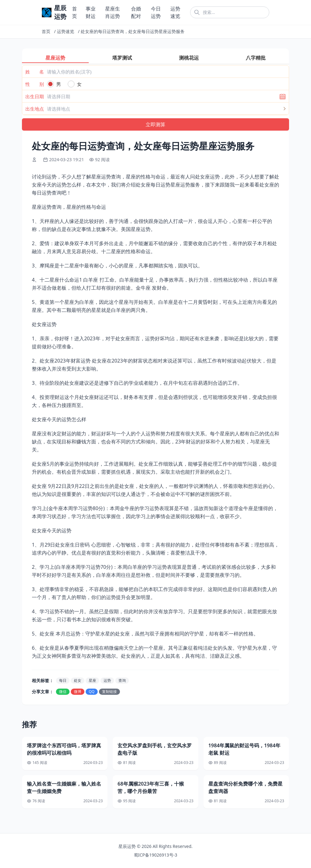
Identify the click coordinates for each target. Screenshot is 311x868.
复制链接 (109, 692)
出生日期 (35, 96)
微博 (78, 692)
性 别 (35, 84)
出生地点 (35, 109)
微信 (63, 692)
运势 (107, 680)
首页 (46, 31)
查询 (122, 680)
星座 (92, 680)
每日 (63, 680)
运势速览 (66, 31)
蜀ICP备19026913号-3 (156, 855)
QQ (92, 692)
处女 (78, 680)
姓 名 (35, 72)
